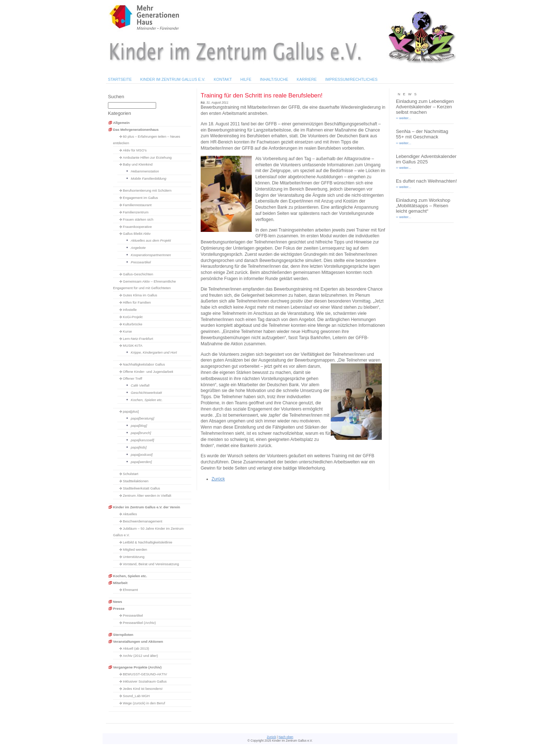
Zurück (218, 479)
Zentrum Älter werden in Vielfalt (147, 495)
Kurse (127, 331)
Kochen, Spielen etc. (147, 400)
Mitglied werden (135, 549)
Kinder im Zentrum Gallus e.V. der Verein (147, 507)
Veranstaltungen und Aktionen (138, 641)
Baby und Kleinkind (138, 164)
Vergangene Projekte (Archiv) (137, 667)
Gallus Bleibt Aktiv (137, 234)
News (118, 602)
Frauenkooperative (137, 227)
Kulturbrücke (133, 324)
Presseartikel (141, 262)
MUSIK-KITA (133, 345)
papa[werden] (141, 462)
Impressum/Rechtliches (352, 79)
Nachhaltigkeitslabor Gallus (144, 364)
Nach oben (286, 737)
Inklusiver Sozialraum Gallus (145, 681)
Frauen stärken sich (138, 219)
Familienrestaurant (137, 205)
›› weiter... (404, 118)
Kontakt (223, 79)
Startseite (120, 79)
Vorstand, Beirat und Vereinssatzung (151, 564)
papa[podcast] (142, 455)
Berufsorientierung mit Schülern (147, 190)
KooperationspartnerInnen (151, 255)
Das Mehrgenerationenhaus (136, 130)
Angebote (138, 248)
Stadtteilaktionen (136, 481)
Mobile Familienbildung (149, 178)
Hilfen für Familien (137, 302)
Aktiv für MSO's (135, 150)
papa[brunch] (141, 433)
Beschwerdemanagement (143, 521)
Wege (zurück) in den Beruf (144, 703)
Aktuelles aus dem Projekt (151, 240)
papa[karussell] (143, 440)
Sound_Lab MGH (136, 696)
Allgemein (121, 123)
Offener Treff (133, 378)
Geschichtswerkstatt (146, 393)
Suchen (116, 97)
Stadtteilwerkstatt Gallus (141, 488)
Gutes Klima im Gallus (140, 295)
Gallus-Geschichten (138, 274)
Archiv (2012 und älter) (140, 656)
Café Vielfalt (140, 385)
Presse (119, 609)
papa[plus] (131, 411)
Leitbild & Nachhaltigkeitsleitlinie (148, 542)
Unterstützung (134, 557)
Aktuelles (130, 514)
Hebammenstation (145, 171)
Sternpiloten (123, 635)
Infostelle (130, 310)
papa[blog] (139, 426)
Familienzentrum (136, 212)
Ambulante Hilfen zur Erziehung (147, 157)
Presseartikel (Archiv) (139, 623)
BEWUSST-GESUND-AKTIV (145, 674)
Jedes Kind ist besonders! (143, 689)
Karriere (307, 79)
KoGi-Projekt (133, 317)
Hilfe (246, 79)
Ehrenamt (130, 590)
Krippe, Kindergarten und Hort (154, 352)
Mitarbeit (120, 583)
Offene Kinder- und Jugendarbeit (148, 372)
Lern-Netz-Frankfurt (138, 339)
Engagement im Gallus (140, 198)
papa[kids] (139, 447)
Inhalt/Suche (274, 79)
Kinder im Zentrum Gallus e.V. (173, 79)
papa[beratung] (143, 418)
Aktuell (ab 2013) (136, 648)
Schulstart (131, 474)
